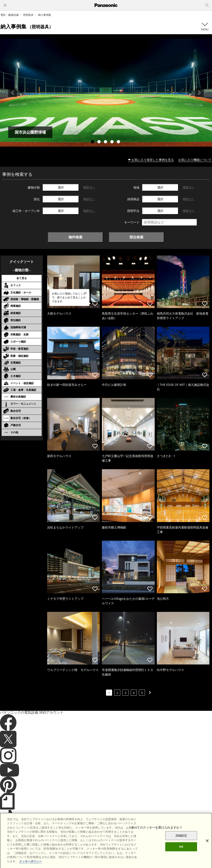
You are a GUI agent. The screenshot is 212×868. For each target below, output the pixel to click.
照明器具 (28, 15)
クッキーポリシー (90, 846)
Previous (13, 93)
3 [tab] (106, 142)
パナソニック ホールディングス (150, 846)
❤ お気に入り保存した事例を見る (151, 160)
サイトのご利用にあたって (59, 846)
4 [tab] (112, 142)
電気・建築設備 (10, 15)
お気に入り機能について (195, 160)
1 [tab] (93, 142)
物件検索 (75, 237)
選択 (61, 187)
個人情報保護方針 (116, 846)
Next (199, 93)
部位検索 (137, 237)
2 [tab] (100, 142)
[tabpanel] (106, 93)
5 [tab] (119, 142)
